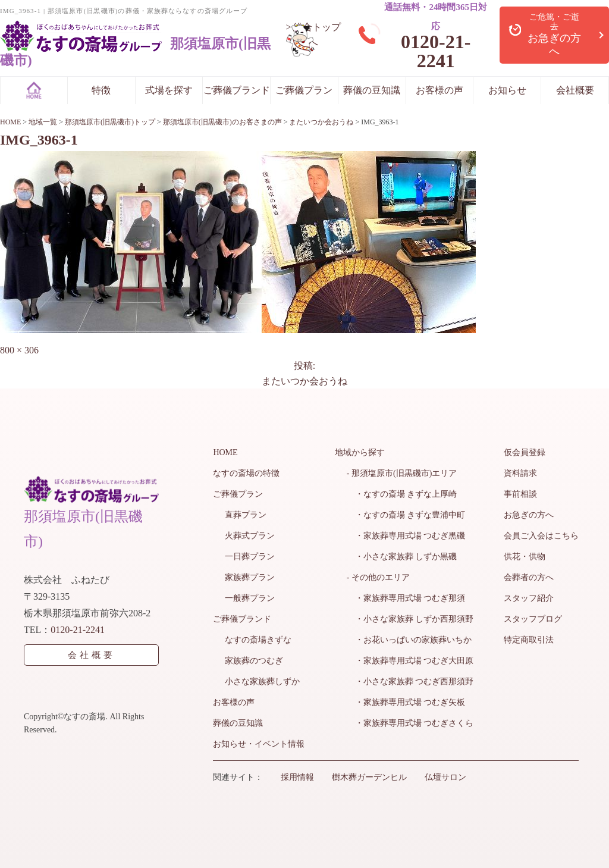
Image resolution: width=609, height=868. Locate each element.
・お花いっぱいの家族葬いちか (409, 640)
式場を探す (169, 90)
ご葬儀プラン (304, 90)
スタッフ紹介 (529, 598)
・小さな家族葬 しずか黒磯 (402, 557)
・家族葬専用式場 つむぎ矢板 (406, 702)
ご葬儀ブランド (237, 90)
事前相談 (520, 494)
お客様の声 (440, 90)
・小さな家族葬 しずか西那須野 (410, 619)
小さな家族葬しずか (262, 681)
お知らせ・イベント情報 (259, 744)
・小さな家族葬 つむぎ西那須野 (410, 681)
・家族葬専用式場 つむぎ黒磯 (406, 536)
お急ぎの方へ (529, 515)
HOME (225, 452)
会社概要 (575, 90)
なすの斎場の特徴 (246, 473)
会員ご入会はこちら (541, 536)
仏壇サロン (445, 777)
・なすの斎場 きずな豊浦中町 (406, 515)
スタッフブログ (533, 619)
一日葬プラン (250, 557)
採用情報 (297, 777)
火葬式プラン (250, 536)
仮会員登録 (525, 452)
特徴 (101, 90)
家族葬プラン (250, 577)
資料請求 (520, 473)
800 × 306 (19, 350)
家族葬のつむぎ (254, 661)
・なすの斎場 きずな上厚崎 (402, 494)
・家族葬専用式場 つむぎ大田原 (410, 661)
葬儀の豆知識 (372, 90)
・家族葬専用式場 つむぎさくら (410, 723)
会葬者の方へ (529, 577)
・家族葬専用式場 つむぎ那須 (406, 598)
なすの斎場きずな (258, 640)
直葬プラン (246, 515)
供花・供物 (525, 557)
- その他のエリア (378, 577)
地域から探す (360, 452)
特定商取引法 (529, 640)
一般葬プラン (250, 598)
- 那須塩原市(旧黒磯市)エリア (402, 473)
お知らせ (507, 90)
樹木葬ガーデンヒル (369, 777)
